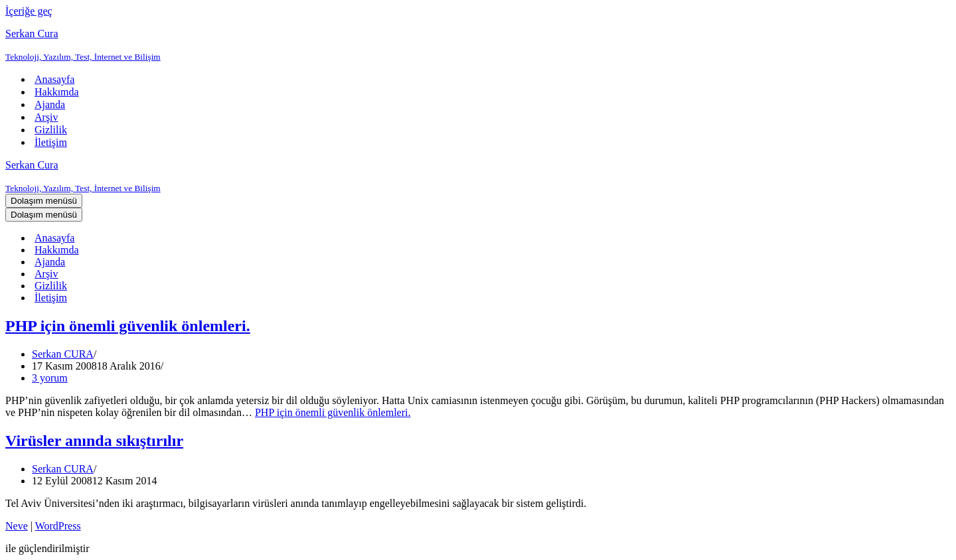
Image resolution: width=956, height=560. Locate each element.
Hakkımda (57, 92)
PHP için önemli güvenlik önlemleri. (128, 326)
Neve (17, 526)
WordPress (58, 526)
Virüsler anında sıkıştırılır (94, 441)
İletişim (51, 142)
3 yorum (50, 378)
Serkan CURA (63, 354)
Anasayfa (54, 79)
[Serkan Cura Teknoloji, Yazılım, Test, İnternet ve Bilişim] (478, 45)
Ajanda (50, 105)
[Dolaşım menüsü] (44, 201)
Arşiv (46, 117)
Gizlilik (51, 130)
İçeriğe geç (29, 11)
